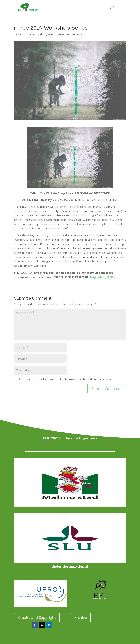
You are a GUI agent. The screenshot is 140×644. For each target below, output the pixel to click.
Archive (80, 617)
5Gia (104, 277)
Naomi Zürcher (26, 34)
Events (60, 34)
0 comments (75, 34)
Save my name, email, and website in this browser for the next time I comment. (65, 379)
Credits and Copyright (37, 617)
